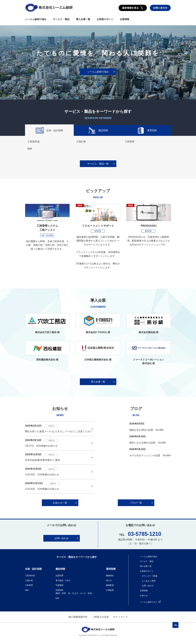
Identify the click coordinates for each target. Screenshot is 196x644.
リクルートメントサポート (98, 226)
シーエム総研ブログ (150, 602)
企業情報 (125, 19)
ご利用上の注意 (100, 617)
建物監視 (110, 585)
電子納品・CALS (63, 580)
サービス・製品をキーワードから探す (77, 557)
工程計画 (81, 142)
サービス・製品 (61, 19)
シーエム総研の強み (36, 19)
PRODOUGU (149, 226)
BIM (30, 149)
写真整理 (59, 585)
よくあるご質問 (149, 581)
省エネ (109, 580)
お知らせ (144, 595)
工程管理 (130, 142)
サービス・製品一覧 (98, 164)
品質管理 (59, 576)
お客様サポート (105, 19)
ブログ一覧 (136, 503)
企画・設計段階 (49, 131)
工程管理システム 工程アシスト (47, 228)
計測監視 (110, 590)
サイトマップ (120, 617)
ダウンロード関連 (150, 576)
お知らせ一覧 (60, 503)
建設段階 (98, 131)
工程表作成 (34, 142)
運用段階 (147, 131)
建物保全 (110, 576)
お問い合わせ (62, 538)
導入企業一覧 (83, 19)
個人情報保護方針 (78, 617)
